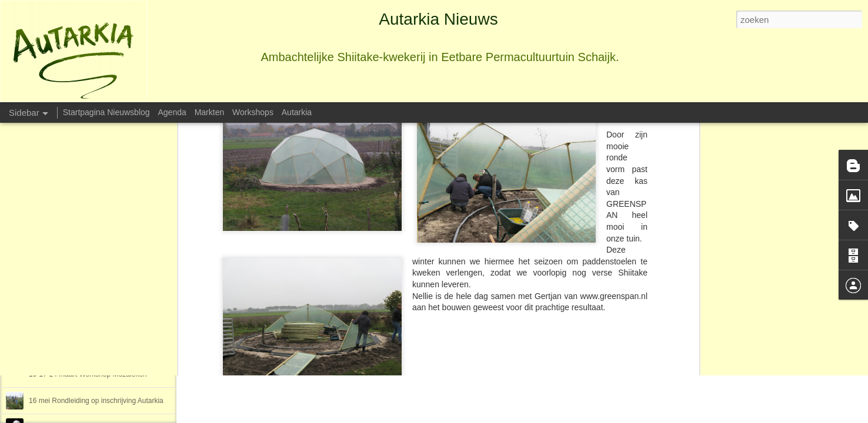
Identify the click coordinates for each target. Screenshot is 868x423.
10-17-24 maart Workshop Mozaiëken (88, 374)
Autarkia (447, 262)
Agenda (172, 112)
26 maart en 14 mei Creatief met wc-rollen (94, 348)
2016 (37, 321)
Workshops (253, 112)
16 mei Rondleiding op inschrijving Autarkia (96, 401)
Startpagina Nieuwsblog (106, 112)
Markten (210, 112)
